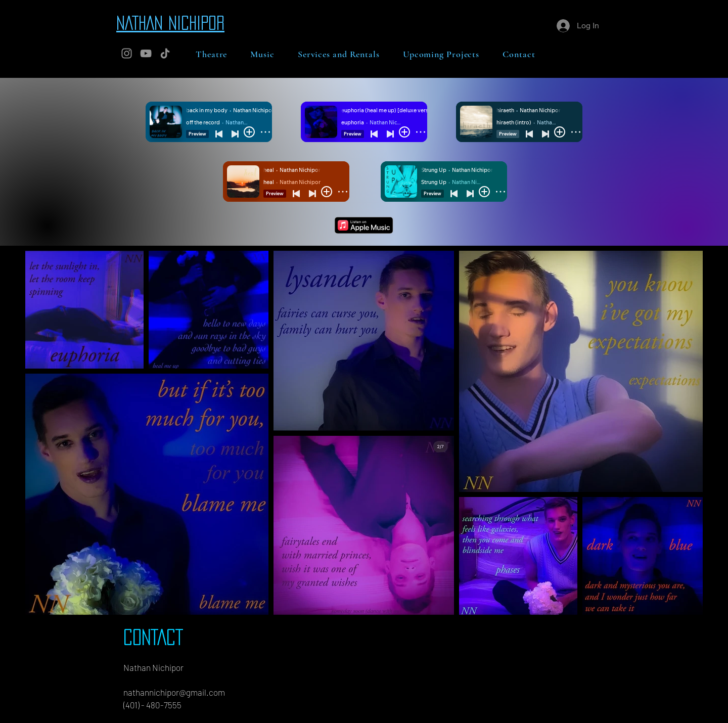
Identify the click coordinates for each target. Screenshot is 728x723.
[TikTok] (165, 53)
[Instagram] (127, 53)
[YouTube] (146, 53)
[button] (211, 54)
